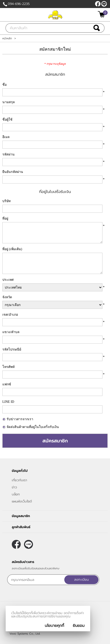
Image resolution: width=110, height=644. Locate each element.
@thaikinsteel (104, 4)
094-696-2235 (19, 4)
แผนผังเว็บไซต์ (22, 501)
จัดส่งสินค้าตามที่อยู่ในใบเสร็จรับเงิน (33, 427)
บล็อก (16, 494)
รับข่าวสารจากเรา (20, 419)
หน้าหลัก (7, 38)
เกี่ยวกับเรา (19, 480)
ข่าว (14, 487)
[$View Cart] (102, 14)
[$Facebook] (98, 4)
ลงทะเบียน (81, 580)
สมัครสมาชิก (55, 441)
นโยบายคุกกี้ (54, 626)
